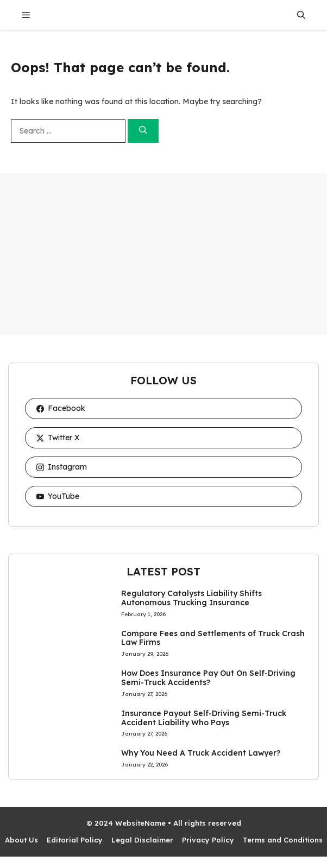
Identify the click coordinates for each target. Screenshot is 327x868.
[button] (301, 15)
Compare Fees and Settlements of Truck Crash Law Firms (213, 638)
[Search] (143, 131)
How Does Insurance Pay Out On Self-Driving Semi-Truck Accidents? (208, 678)
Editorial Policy (75, 840)
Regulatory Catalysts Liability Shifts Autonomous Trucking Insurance (191, 598)
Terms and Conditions (283, 840)
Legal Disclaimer (142, 840)
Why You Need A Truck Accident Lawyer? (201, 753)
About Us (21, 840)
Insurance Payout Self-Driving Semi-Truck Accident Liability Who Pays (204, 718)
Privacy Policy (208, 840)
